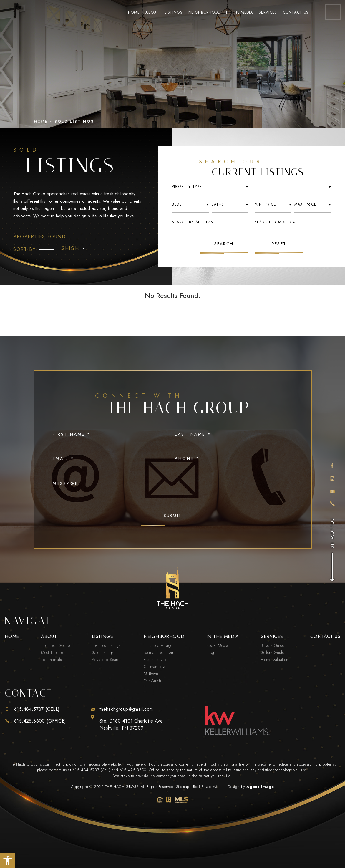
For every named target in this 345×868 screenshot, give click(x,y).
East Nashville (156, 660)
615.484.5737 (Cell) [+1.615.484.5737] (91, 770)
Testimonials (51, 660)
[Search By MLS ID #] (293, 222)
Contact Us (296, 12)
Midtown (151, 674)
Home (134, 12)
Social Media (217, 645)
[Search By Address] (210, 222)
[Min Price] (273, 204)
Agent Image (260, 787)
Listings (173, 12)
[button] (8, 860)
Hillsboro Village (158, 645)
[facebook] (332, 466)
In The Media (239, 12)
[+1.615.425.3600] (332, 504)
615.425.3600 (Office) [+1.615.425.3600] (140, 770)
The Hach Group (55, 645)
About (152, 12)
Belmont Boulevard (160, 652)
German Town (156, 667)
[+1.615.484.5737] (35, 709)
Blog (210, 652)
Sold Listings (103, 652)
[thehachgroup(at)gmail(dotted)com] (332, 491)
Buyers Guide (272, 645)
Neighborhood (204, 12)
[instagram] (332, 479)
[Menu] (333, 12)
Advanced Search (107, 660)
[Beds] (190, 204)
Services (268, 12)
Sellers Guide (272, 652)
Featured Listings (106, 645)
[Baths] (230, 204)
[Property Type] (72, 249)
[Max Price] (313, 204)
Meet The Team (54, 652)
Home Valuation (274, 660)
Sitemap (183, 787)
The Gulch (152, 681)
